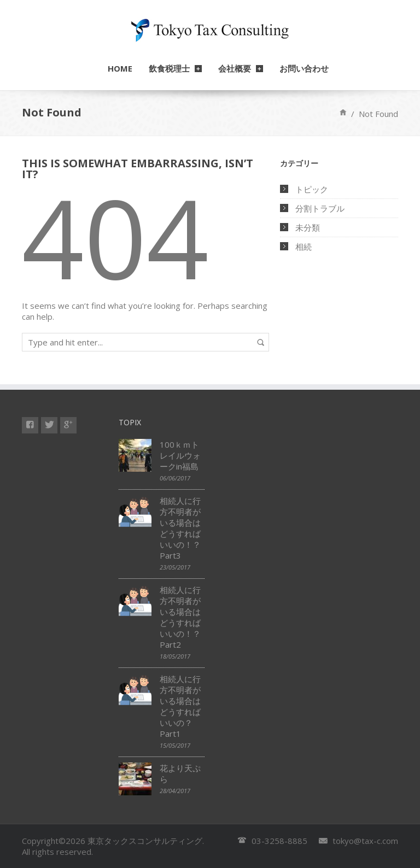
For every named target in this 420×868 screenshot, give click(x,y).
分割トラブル (320, 208)
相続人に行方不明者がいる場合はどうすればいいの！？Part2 (180, 617)
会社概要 (235, 68)
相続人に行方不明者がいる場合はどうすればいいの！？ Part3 (182, 528)
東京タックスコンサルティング (145, 841)
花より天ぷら (180, 773)
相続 (304, 247)
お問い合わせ (304, 68)
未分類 (308, 227)
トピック (312, 189)
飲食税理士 (169, 68)
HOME (120, 68)
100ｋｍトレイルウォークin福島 (180, 455)
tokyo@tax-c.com (365, 841)
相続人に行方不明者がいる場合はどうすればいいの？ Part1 (180, 706)
